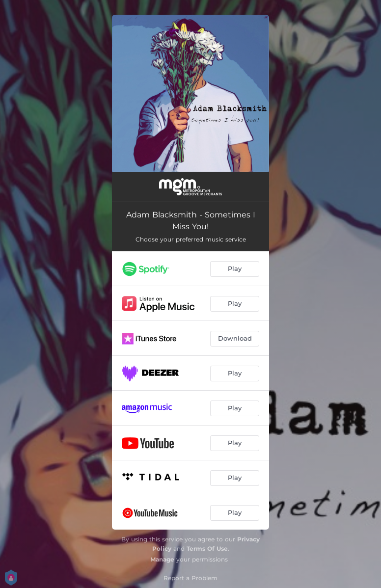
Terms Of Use (207, 548)
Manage (162, 559)
